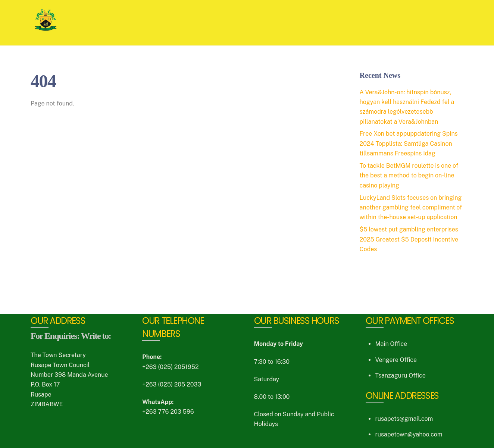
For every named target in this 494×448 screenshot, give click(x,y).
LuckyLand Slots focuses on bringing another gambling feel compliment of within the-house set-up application (411, 208)
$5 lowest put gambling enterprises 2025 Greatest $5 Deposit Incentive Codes (409, 239)
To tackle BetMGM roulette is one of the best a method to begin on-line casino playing (409, 176)
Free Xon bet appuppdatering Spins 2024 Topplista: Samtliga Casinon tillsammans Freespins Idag (409, 143)
